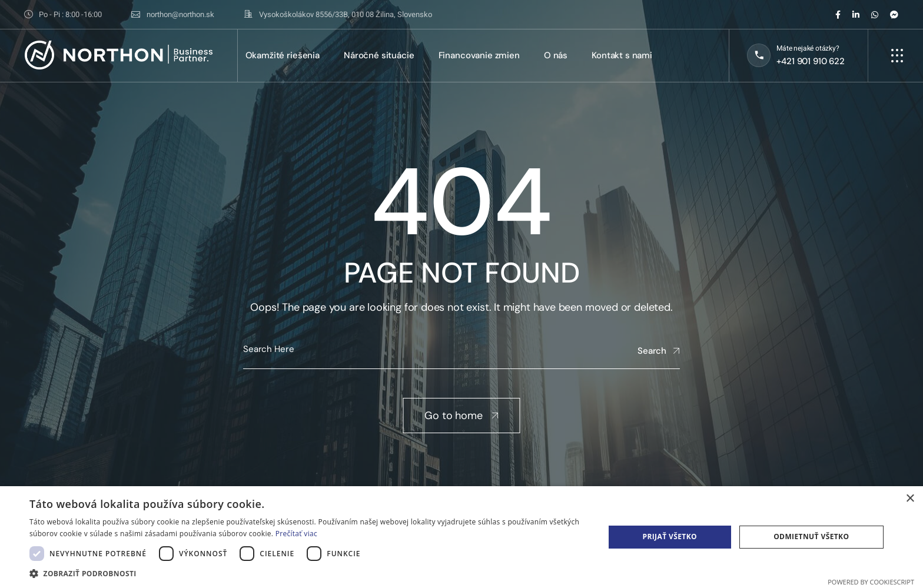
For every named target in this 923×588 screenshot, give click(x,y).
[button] (308, 573)
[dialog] (462, 537)
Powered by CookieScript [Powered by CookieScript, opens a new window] (871, 582)
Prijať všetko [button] (670, 536)
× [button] (910, 499)
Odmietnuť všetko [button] (811, 536)
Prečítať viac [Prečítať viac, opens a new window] (296, 534)
